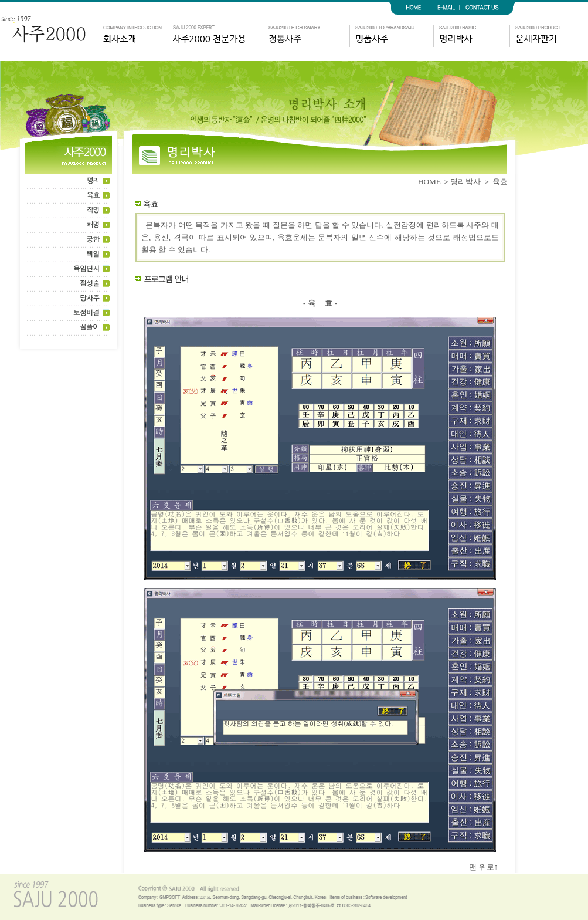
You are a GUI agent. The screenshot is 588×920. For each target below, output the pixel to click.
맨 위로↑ (488, 867)
